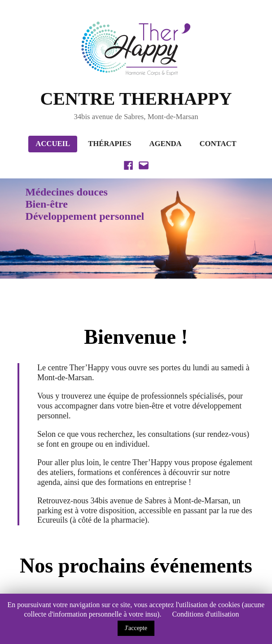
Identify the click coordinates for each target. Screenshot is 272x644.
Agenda (165, 144)
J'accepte (136, 628)
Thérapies (110, 144)
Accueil (53, 144)
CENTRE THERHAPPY (136, 99)
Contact (218, 144)
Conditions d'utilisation (205, 614)
